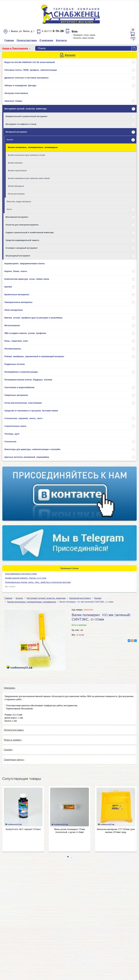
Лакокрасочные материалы (18, 302)
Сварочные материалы (16, 395)
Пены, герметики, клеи (16, 341)
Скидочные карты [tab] (13, 760)
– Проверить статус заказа (83, 35)
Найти (134, 48)
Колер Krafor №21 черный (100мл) (23, 829)
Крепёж (8, 287)
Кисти (9, 209)
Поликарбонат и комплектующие (21, 372)
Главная (8, 598)
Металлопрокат (12, 325)
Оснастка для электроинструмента (22, 225)
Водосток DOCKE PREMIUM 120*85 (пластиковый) (30, 62)
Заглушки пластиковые (16, 93)
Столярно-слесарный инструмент (22, 248)
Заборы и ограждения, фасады (20, 85)
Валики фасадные (16, 186)
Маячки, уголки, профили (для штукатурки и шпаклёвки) (33, 318)
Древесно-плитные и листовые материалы (26, 78)
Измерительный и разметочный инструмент (27, 116)
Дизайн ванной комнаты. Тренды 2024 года (26, 578)
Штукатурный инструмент (18, 256)
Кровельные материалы (17, 294)
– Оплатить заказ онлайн (83, 38)
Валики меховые (15, 163)
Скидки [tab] (8, 750)
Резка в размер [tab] (12, 740)
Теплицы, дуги (12, 434)
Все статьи (10, 586)
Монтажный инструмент (17, 217)
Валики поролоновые (17, 170)
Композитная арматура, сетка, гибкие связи (27, 279)
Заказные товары (13, 101)
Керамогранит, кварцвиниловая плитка (24, 263)
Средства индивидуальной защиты (22, 240)
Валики (10, 139)
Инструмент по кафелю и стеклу (21, 124)
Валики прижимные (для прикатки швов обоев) (29, 178)
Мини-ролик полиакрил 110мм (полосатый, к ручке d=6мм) (69, 831)
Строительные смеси (15, 426)
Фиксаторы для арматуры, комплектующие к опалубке (32, 449)
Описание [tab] (9, 688)
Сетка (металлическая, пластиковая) (23, 403)
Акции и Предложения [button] (15, 48)
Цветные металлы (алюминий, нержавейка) (27, 457)
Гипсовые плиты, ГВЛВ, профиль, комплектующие (31, 70)
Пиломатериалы (13, 349)
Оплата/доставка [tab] (13, 730)
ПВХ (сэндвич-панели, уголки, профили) (25, 333)
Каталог (19, 598)
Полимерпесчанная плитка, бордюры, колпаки (28, 380)
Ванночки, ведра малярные (19, 201)
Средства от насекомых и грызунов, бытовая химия (31, 411)
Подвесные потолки (15, 364)
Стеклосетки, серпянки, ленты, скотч (23, 418)
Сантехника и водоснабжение (19, 387)
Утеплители (10, 442)
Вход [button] (75, 31)
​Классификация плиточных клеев (21, 574)
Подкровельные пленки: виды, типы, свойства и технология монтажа (38, 582)
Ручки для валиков (16, 194)
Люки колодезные (14, 310)
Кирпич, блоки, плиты (16, 271)
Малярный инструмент (16, 132)
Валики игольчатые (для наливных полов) (26, 155)
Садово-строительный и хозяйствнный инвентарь (30, 232)
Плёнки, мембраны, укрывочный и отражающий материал (34, 356)
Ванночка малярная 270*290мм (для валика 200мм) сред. (116, 831)
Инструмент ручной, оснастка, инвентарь (26, 109)
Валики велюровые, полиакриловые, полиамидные (33, 147)
